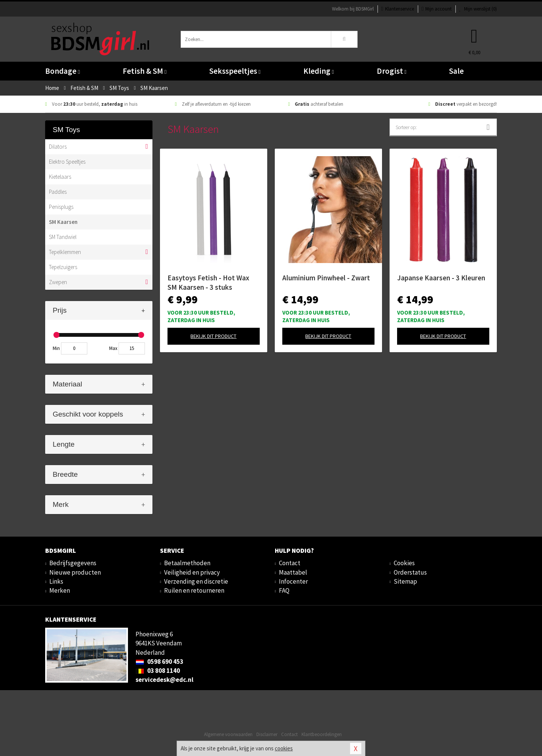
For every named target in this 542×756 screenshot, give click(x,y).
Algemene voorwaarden (228, 734)
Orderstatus (410, 572)
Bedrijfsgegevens (73, 563)
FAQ (284, 590)
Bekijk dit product (213, 336)
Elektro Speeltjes (67, 162)
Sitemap (405, 581)
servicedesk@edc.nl (164, 680)
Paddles (58, 192)
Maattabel (293, 572)
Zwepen (58, 282)
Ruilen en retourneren (194, 590)
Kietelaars (60, 177)
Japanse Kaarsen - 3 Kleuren (441, 278)
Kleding (319, 71)
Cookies (404, 563)
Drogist (392, 71)
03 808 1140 (158, 671)
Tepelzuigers (63, 267)
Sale (456, 71)
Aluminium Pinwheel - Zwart (326, 278)
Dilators (58, 147)
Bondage (62, 71)
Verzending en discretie (196, 581)
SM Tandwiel (63, 237)
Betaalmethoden (187, 563)
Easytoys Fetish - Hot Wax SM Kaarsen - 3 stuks (208, 282)
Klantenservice (398, 9)
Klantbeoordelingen (322, 734)
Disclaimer (267, 734)
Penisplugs (61, 207)
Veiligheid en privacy (192, 572)
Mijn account (437, 9)
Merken (60, 590)
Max (113, 348)
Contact (290, 563)
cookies (284, 748)
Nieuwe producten (75, 572)
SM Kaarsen (63, 222)
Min (56, 348)
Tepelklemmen (65, 252)
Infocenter (293, 581)
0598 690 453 (159, 662)
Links (56, 581)
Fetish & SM (145, 71)
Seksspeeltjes (235, 71)
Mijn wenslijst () (478, 9)
